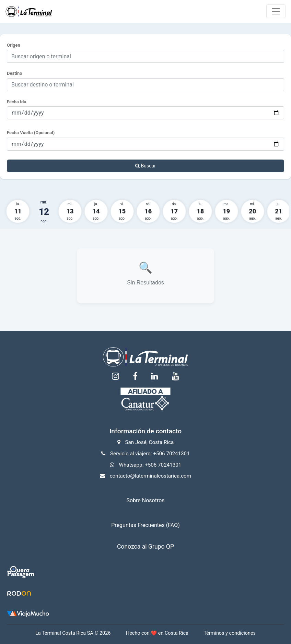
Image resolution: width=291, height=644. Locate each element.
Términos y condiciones (230, 633)
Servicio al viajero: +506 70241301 (150, 454)
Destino (15, 73)
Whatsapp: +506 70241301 (150, 465)
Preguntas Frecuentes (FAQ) (145, 525)
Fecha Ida (16, 102)
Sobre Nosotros (145, 500)
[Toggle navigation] (276, 11)
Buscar (145, 166)
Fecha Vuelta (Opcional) (31, 133)
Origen (14, 45)
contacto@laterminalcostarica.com (150, 476)
